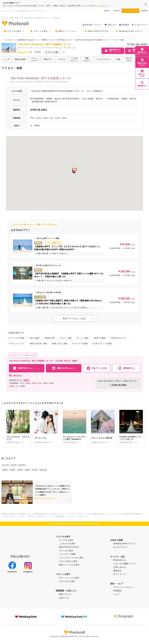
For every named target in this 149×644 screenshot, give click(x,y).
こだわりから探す (67, 544)
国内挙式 (107, 11)
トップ (7, 59)
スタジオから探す (67, 581)
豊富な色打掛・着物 (39, 344)
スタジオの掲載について (125, 564)
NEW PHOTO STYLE (96, 31)
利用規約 (117, 591)
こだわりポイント (74, 59)
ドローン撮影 (66, 338)
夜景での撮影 (100, 338)
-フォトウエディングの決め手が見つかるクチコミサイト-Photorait (15, 23)
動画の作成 (50, 338)
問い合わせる (16, 375)
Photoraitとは (119, 560)
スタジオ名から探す (68, 561)
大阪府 (20, 470)
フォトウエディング (130, 11)
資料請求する (142, 84)
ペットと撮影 (83, 338)
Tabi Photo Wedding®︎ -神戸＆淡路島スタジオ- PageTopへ (77, 524)
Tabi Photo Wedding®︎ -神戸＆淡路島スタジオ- (77, 80)
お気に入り (64, 598)
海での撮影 (35, 338)
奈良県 (35, 470)
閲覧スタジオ (65, 594)
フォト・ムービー (35, 59)
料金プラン (48, 59)
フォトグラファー (104, 59)
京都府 (12, 470)
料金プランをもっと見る (78, 318)
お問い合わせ (119, 567)
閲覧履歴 (124, 25)
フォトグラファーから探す (71, 558)
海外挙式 (117, 11)
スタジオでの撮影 (81, 344)
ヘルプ (116, 594)
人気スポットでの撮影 (103, 344)
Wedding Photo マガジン (129, 31)
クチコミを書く (52, 52)
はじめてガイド (140, 25)
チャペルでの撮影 (17, 338)
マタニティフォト (17, 344)
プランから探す (66, 551)
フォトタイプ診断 (67, 554)
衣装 (118, 59)
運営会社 (117, 571)
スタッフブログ (129, 59)
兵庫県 (27, 470)
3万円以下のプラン (119, 338)
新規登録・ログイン (92, 25)
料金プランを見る (142, 73)
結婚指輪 (144, 11)
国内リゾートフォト (66, 31)
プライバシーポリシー (124, 587)
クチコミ (62, 59)
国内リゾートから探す (69, 565)
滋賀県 (5, 470)
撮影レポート (87, 59)
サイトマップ (119, 574)
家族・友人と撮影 (60, 344)
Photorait (74, 632)
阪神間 (14, 465)
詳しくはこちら (103, 6)
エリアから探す (66, 540)
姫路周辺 (22, 465)
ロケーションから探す (69, 578)
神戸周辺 (6, 465)
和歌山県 (43, 470)
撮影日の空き (142, 62)
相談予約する (142, 51)
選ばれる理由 (20, 59)
